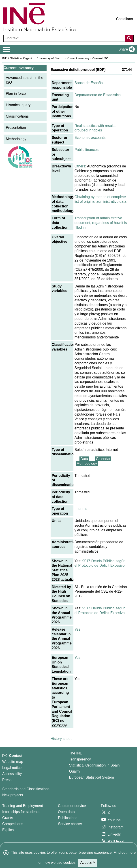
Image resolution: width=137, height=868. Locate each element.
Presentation (16, 128)
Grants (8, 818)
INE (5, 58)
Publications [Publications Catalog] (68, 818)
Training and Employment (23, 806)
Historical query (18, 105)
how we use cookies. (60, 863)
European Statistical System (91, 777)
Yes (77, 629)
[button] (126, 49)
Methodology (16, 139)
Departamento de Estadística (98, 95)
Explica (8, 830)
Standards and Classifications (26, 789)
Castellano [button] (124, 19)
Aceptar (88, 862)
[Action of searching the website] (129, 38)
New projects (13, 795)
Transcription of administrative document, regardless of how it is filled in (101, 223)
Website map (13, 762)
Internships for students (21, 812)
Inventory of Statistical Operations (60, 58)
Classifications (17, 116)
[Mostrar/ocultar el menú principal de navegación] (6, 49)
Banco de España (89, 83)
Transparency (80, 759)
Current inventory (78, 58)
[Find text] (65, 38)
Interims (81, 509)
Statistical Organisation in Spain (30, 58)
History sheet (61, 739)
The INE (76, 753)
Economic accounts (90, 138)
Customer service (72, 806)
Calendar (103, 459)
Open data (66, 812)
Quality (75, 771)
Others (80, 166)
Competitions (13, 824)
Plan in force (16, 94)
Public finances (87, 150)
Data (84, 459)
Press (7, 780)
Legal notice (12, 768)
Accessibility (12, 774)
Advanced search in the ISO (25, 80)
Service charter (70, 824)
